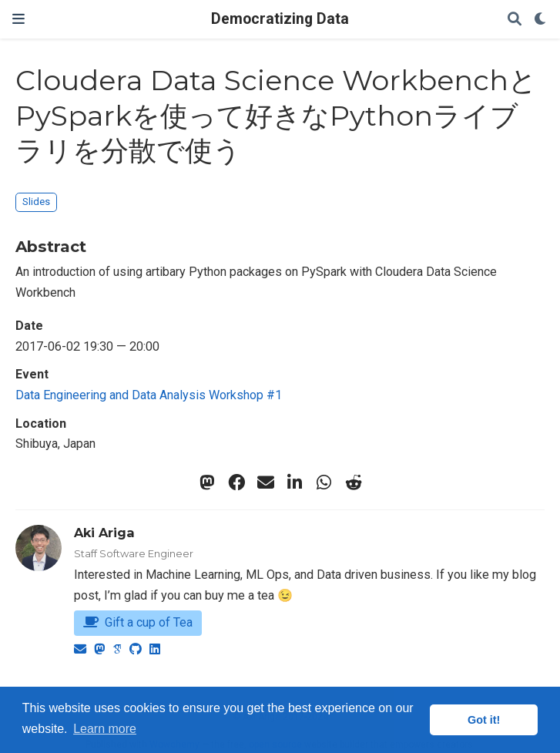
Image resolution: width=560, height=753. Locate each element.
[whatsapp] (324, 482)
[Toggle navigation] (18, 19)
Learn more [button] (105, 729)
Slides (36, 202)
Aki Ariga (104, 533)
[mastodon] (207, 482)
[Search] (515, 20)
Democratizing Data (280, 19)
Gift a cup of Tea (138, 622)
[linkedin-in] (295, 482)
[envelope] (266, 482)
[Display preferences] (541, 20)
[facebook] (236, 482)
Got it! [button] (484, 720)
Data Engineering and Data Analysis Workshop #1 (149, 395)
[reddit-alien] (354, 482)
